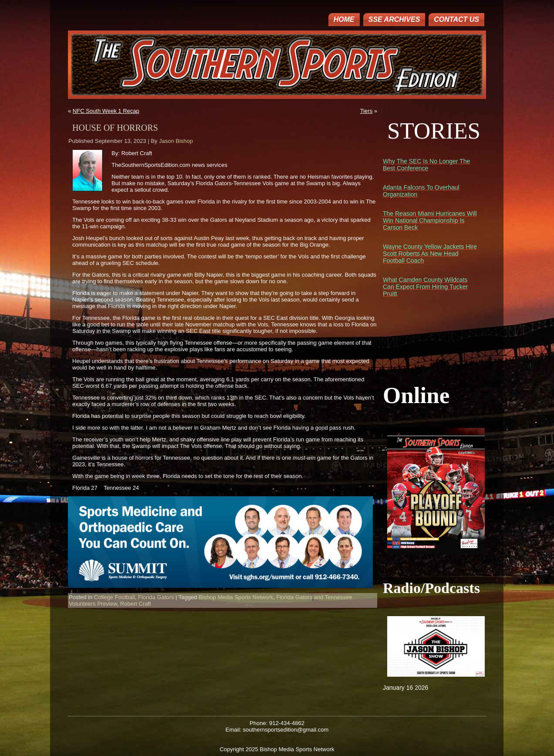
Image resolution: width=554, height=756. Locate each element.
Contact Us (456, 19)
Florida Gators (156, 597)
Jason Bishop (176, 141)
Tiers (366, 111)
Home (344, 19)
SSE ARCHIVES (394, 19)
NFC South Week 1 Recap (106, 111)
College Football (115, 597)
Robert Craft (136, 604)
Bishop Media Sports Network (236, 597)
